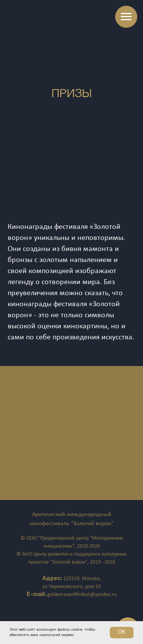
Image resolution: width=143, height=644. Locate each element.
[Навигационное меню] (126, 17)
